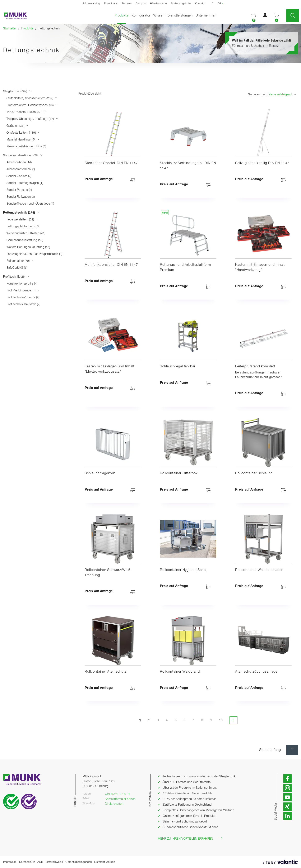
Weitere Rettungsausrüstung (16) (28, 247)
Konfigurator (141, 16)
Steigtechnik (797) (17, 91)
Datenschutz (27, 862)
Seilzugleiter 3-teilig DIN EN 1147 (262, 163)
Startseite (9, 29)
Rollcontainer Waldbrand (180, 672)
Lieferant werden (105, 862)
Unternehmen (206, 16)
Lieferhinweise (54, 862)
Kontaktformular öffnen (120, 799)
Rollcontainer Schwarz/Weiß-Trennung (108, 573)
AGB (40, 862)
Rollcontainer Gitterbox (179, 473)
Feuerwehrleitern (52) (22, 220)
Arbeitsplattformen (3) (21, 169)
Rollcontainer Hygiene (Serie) (183, 570)
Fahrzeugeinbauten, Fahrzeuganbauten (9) (34, 254)
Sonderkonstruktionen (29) (23, 156)
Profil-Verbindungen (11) (22, 291)
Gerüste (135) (18, 126)
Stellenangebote (181, 4)
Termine (127, 4)
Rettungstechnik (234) (21, 213)
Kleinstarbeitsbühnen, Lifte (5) (26, 147)
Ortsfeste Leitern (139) (23, 133)
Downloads (111, 4)
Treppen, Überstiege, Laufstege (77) (32, 119)
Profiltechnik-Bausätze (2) (23, 304)
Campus (141, 4)
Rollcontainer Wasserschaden (259, 570)
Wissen (159, 16)
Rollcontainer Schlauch (254, 473)
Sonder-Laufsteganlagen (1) (25, 183)
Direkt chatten (114, 804)
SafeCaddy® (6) (17, 268)
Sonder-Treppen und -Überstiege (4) (30, 204)
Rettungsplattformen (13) (23, 226)
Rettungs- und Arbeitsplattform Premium (185, 268)
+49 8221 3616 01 (118, 794)
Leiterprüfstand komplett (255, 367)
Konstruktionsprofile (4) (22, 284)
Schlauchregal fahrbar (178, 367)
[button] (254, 16)
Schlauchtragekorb (100, 473)
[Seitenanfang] (292, 750)
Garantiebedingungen (79, 862)
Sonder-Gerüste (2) (19, 176)
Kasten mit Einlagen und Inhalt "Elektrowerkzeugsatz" (110, 369)
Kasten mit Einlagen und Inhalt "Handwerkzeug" (260, 268)
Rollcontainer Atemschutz (106, 672)
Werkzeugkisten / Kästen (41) (26, 233)
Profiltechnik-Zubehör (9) (23, 297)
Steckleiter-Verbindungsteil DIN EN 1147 (188, 166)
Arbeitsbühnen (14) (19, 162)
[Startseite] (13, 16)
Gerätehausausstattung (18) (25, 240)
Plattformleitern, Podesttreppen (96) (32, 105)
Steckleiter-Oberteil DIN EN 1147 (111, 163)
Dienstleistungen (180, 16)
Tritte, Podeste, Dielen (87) (26, 112)
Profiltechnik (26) (16, 277)
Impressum (10, 862)
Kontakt (200, 4)
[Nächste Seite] (233, 720)
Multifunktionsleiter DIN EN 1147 (111, 265)
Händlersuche (159, 4)
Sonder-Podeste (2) (19, 190)
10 (221, 720)
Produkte (122, 15)
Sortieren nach (258, 95)
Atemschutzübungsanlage (256, 672)
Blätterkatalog (91, 4)
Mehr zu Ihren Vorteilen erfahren (190, 838)
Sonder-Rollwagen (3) (21, 197)
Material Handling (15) (23, 140)
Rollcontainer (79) (20, 261)
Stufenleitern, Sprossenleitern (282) (32, 98)
